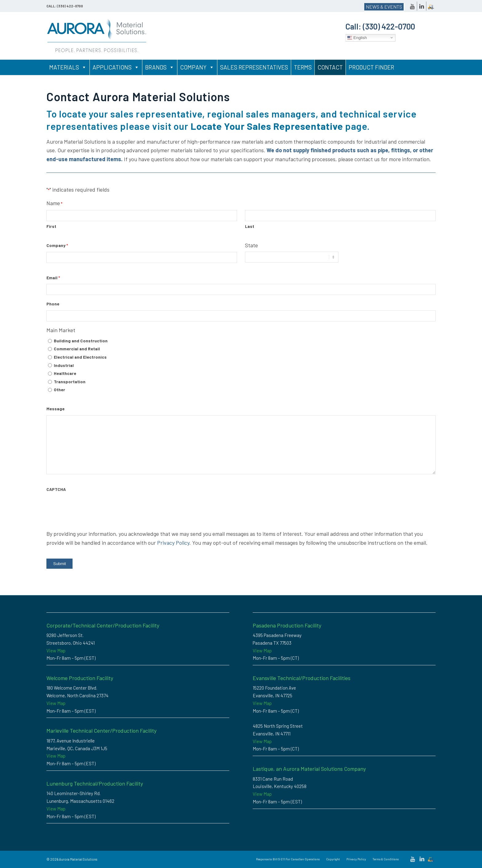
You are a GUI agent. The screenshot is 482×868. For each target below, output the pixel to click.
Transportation (70, 382)
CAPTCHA (56, 489)
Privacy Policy (173, 543)
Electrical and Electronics (80, 357)
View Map (56, 651)
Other (59, 390)
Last (250, 226)
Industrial (64, 365)
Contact (330, 67)
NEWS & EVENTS (384, 7)
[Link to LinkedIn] (422, 6)
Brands (160, 67)
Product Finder (371, 67)
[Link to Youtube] (412, 6)
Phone (53, 304)
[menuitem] (288, 859)
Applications (116, 67)
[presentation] (93, 508)
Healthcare (65, 373)
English (357, 38)
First (51, 226)
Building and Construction (81, 341)
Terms (303, 67)
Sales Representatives (254, 67)
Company (197, 67)
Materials (68, 67)
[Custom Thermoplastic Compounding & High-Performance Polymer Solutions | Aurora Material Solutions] (97, 36)
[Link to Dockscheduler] (431, 6)
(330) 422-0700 (389, 26)
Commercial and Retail (77, 349)
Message (55, 409)
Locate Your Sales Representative (267, 126)
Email (53, 278)
